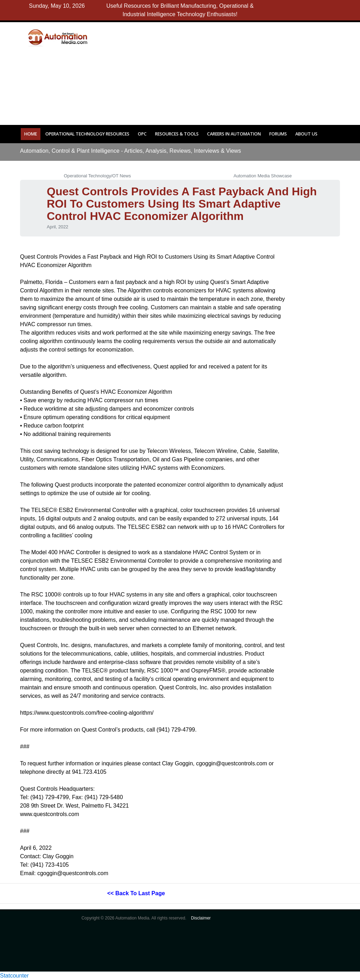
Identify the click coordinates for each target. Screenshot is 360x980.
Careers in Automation (234, 134)
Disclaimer (201, 918)
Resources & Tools (177, 134)
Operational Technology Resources (87, 134)
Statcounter (14, 976)
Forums (278, 134)
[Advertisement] (233, 71)
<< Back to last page (136, 893)
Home (31, 134)
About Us (306, 134)
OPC (142, 134)
